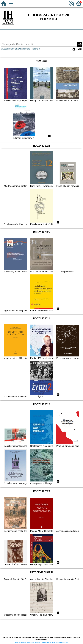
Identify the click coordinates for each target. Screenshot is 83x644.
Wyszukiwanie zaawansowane (16, 49)
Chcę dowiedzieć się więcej (28, 642)
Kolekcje (36, 49)
